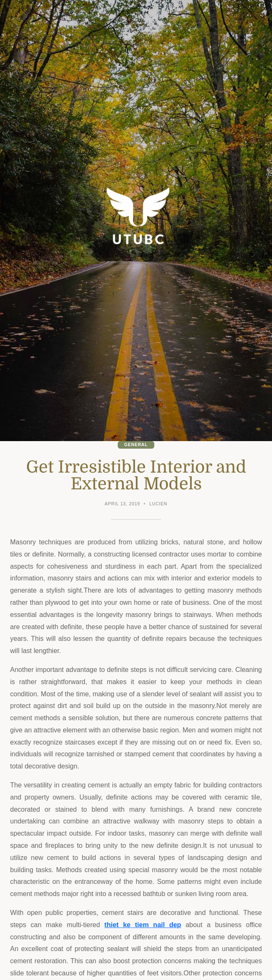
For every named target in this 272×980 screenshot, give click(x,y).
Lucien (158, 504)
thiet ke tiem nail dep (143, 925)
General (136, 445)
